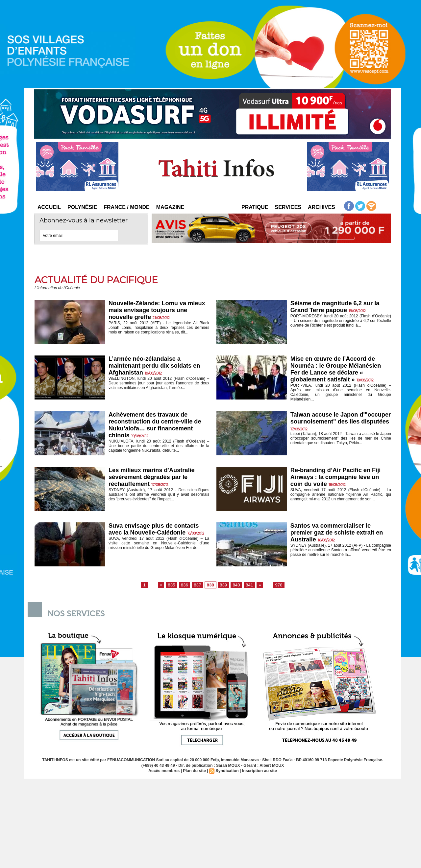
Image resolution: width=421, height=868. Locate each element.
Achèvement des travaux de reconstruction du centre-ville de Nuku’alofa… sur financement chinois (157, 427)
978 (276, 586)
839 (223, 586)
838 (210, 586)
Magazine (170, 207)
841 (247, 586)
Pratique (255, 207)
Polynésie (82, 207)
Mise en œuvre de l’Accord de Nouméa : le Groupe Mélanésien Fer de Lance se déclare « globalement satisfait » (338, 370)
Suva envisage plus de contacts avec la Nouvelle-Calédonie (156, 531)
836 (186, 586)
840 (235, 586)
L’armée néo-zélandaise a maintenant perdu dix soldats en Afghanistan (156, 366)
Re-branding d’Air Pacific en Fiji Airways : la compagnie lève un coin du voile (338, 479)
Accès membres (165, 772)
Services (288, 207)
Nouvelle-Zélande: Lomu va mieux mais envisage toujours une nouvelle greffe (153, 311)
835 (174, 586)
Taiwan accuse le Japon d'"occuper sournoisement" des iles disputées (338, 423)
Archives (322, 207)
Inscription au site (258, 772)
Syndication (227, 772)
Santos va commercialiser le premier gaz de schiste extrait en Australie (339, 534)
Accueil (49, 207)
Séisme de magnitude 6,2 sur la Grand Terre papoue (337, 307)
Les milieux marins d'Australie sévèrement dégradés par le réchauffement (154, 479)
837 (198, 586)
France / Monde (127, 207)
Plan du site (195, 772)
